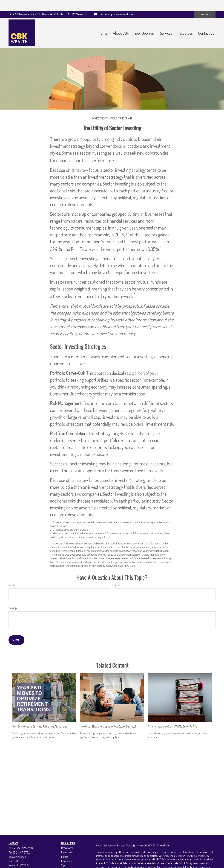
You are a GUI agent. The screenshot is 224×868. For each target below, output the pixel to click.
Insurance (67, 851)
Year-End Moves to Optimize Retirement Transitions (39, 716)
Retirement (67, 837)
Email (117, 574)
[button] (103, 22)
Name (12, 574)
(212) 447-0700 (78, 4)
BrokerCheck (164, 835)
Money (65, 859)
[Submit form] (16, 629)
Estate (65, 846)
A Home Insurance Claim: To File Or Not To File (172, 716)
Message (13, 597)
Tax (63, 855)
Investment (67, 842)
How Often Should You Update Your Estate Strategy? (108, 716)
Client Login (205, 4)
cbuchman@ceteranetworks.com (114, 4)
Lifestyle (66, 864)
